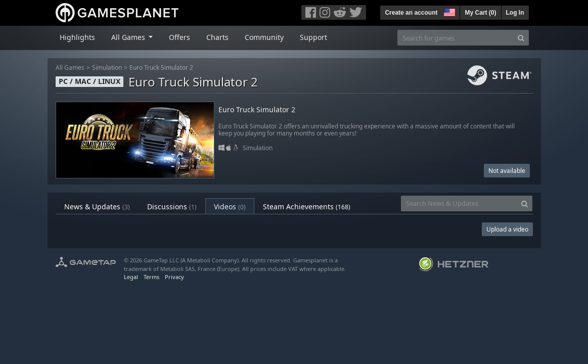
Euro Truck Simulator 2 (161, 67)
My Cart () (480, 13)
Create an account (411, 13)
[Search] (521, 38)
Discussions (172, 207)
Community (264, 37)
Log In (515, 13)
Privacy (174, 277)
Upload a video (507, 229)
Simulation (107, 67)
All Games (70, 67)
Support (313, 37)
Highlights (77, 37)
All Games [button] (129, 37)
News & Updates (97, 207)
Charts (217, 37)
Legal (131, 277)
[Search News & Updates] (459, 203)
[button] (448, 11)
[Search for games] (456, 38)
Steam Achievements (307, 207)
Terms (151, 277)
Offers (179, 37)
